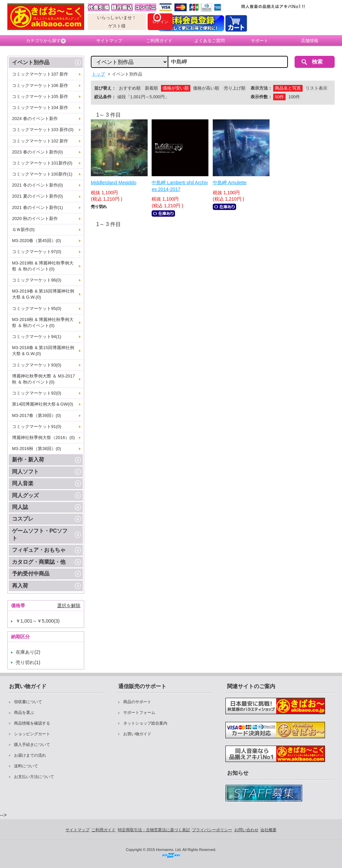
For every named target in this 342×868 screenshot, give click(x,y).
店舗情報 (310, 41)
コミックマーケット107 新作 (40, 74)
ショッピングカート (32, 734)
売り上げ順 (235, 88)
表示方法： (261, 88)
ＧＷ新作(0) (23, 230)
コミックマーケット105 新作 (40, 96)
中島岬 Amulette (230, 183)
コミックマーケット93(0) (37, 365)
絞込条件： (105, 97)
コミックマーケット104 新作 (40, 107)
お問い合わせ (246, 830)
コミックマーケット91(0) (37, 426)
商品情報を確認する (32, 723)
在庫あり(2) (28, 652)
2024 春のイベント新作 (35, 119)
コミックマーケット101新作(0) (42, 163)
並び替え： (105, 88)
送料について (26, 766)
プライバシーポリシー (212, 830)
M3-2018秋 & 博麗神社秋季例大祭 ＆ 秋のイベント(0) (43, 322)
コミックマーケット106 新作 (40, 85)
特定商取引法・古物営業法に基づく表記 (154, 830)
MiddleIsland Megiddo (114, 183)
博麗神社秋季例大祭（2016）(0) (43, 438)
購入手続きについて (32, 745)
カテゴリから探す (46, 41)
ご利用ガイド (159, 41)
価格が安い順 (176, 88)
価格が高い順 (206, 88)
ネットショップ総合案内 (145, 723)
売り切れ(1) (28, 662)
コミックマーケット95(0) (37, 308)
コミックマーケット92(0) (37, 393)
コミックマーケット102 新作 (40, 141)
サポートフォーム (139, 713)
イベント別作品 (31, 62)
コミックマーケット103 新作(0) (43, 130)
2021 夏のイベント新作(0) (37, 196)
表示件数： (261, 97)
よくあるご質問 (210, 41)
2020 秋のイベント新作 (35, 219)
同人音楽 (23, 483)
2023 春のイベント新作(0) (37, 152)
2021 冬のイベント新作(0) (37, 185)
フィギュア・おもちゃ (39, 550)
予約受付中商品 (31, 574)
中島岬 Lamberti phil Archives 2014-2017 (180, 186)
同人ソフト (25, 472)
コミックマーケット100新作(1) (42, 174)
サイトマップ (109, 41)
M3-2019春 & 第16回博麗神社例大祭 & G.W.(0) (43, 294)
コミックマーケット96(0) (37, 280)
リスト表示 (316, 88)
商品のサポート (137, 702)
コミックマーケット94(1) (37, 337)
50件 (279, 97)
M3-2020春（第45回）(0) (37, 241)
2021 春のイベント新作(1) (37, 207)
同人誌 (20, 507)
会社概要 (269, 830)
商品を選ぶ (24, 713)
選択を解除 (69, 606)
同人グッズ (25, 495)
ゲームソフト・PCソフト (40, 534)
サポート (260, 41)
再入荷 (20, 586)
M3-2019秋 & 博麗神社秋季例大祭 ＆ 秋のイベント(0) (43, 266)
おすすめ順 (130, 88)
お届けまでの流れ (30, 755)
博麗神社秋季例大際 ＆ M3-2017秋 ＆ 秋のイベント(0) (44, 379)
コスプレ (23, 519)
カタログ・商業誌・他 (39, 562)
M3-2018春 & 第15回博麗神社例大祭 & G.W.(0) (43, 351)
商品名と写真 (288, 88)
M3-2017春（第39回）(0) (37, 415)
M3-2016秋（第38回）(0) (37, 449)
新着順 (151, 88)
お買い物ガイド (137, 734)
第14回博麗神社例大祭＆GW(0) (43, 404)
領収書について (28, 702)
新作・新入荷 (28, 460)
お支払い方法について (34, 777)
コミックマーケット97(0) (37, 252)
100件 (294, 97)
